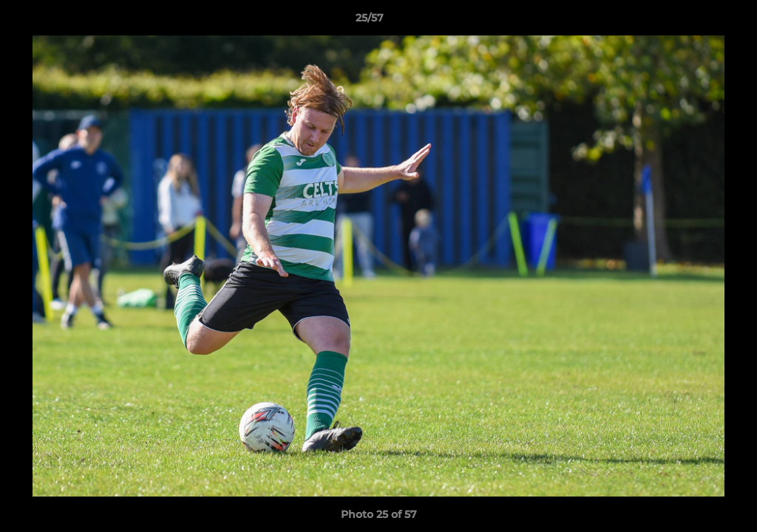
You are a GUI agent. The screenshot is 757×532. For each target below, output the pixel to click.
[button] (695, 21)
